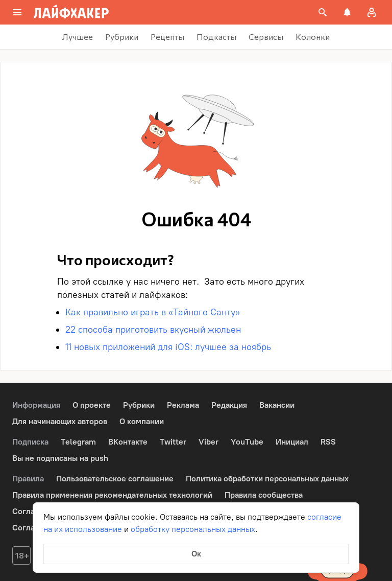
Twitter (173, 442)
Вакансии (277, 405)
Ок (196, 554)
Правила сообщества (264, 495)
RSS (328, 442)
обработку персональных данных (193, 529)
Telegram (78, 442)
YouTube (247, 442)
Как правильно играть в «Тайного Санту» (153, 312)
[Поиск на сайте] (323, 12)
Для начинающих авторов (60, 421)
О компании (142, 421)
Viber (209, 442)
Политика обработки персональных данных (267, 479)
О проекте (92, 405)
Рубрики (139, 405)
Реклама (183, 405)
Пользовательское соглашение (115, 479)
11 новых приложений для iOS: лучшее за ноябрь (168, 347)
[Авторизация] (372, 12)
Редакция (229, 405)
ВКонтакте (128, 442)
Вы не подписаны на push (60, 458)
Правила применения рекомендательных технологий (112, 495)
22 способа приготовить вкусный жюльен (153, 330)
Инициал (292, 442)
